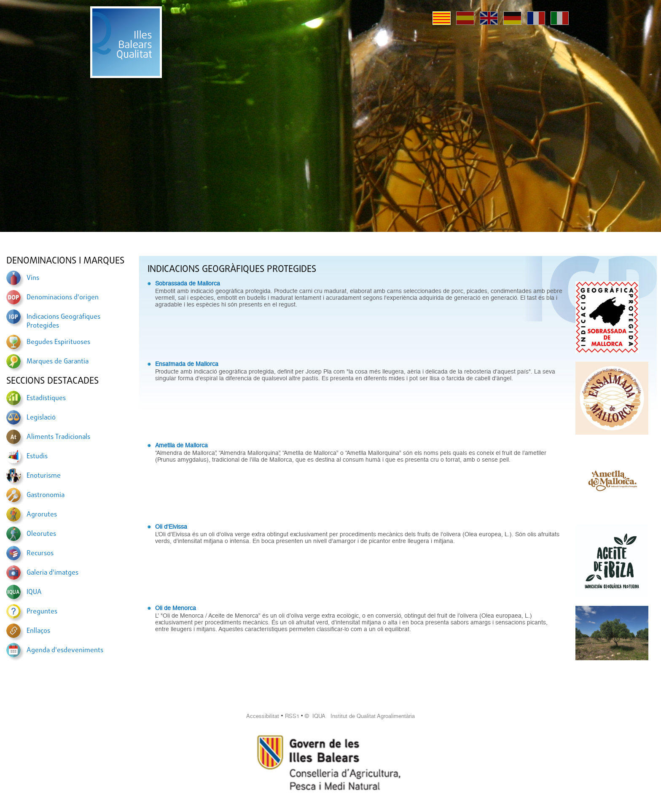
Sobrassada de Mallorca (188, 283)
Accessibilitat (263, 716)
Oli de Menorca (176, 608)
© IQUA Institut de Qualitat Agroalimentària (360, 716)
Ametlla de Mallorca (181, 445)
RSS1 (292, 716)
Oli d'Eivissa (171, 527)
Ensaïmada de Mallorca (187, 364)
